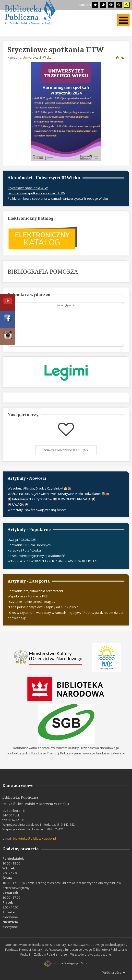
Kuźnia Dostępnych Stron (66, 963)
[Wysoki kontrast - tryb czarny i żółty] (119, 5)
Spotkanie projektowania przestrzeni (35, 591)
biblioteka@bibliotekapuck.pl (34, 838)
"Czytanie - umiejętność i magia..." (32, 602)
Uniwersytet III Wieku (37, 57)
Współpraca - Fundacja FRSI (28, 596)
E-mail (123, 57)
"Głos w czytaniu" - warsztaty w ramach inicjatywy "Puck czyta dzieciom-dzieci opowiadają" (65, 615)
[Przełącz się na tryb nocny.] (103, 5)
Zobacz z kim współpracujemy (66, 450)
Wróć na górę (114, 972)
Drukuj (118, 57)
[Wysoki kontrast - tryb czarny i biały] (111, 5)
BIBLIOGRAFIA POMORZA (43, 271)
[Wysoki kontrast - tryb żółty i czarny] (127, 5)
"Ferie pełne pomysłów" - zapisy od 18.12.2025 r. (43, 607)
